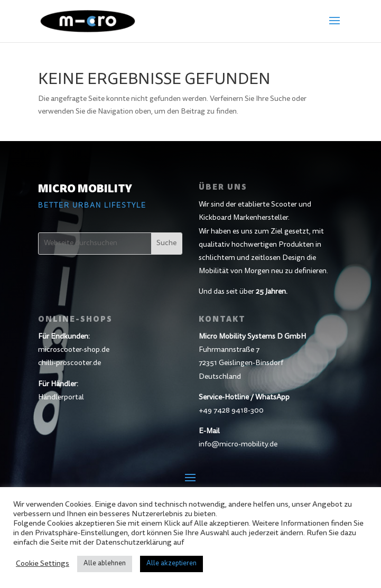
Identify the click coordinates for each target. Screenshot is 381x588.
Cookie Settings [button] (43, 564)
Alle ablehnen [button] (105, 564)
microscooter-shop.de (74, 350)
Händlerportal (61, 398)
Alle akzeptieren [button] (171, 564)
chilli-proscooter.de (69, 363)
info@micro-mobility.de (238, 445)
